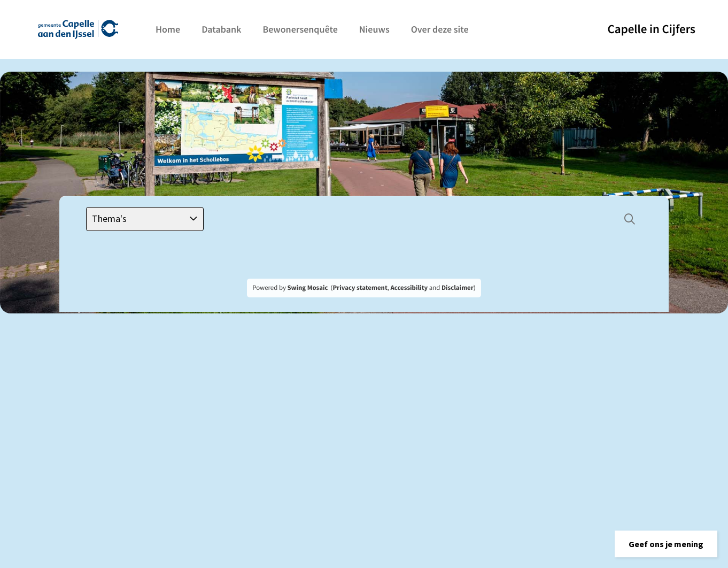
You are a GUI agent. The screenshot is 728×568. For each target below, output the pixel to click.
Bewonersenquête (300, 29)
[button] (666, 544)
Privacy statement (360, 288)
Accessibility (409, 288)
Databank (221, 29)
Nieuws (374, 29)
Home (168, 29)
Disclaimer (458, 288)
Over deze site (440, 29)
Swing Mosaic (307, 288)
